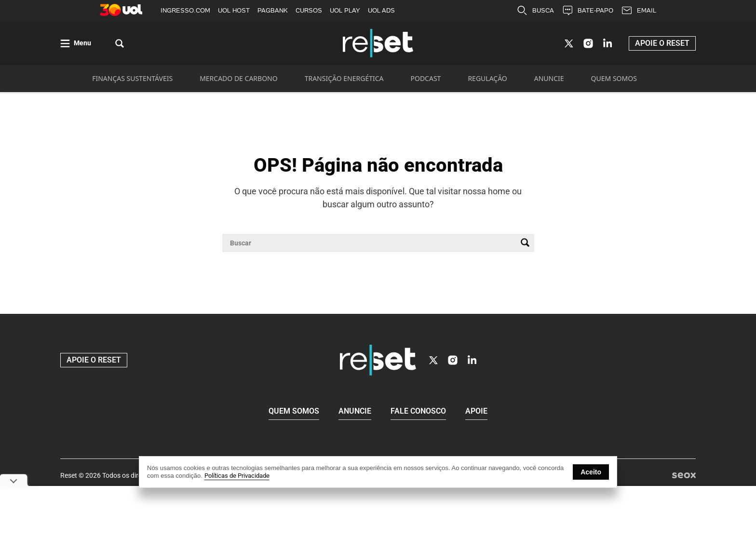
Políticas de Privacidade (237, 476)
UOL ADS (381, 10)
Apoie (476, 412)
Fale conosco (418, 412)
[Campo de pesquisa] (371, 245)
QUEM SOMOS (614, 81)
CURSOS (309, 10)
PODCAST (426, 81)
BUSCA (535, 11)
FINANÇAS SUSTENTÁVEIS (132, 81)
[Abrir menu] (76, 45)
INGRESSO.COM (185, 10)
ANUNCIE (549, 81)
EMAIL (639, 11)
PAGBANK (273, 10)
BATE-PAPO (587, 11)
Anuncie (355, 412)
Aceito (591, 472)
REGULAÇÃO (487, 81)
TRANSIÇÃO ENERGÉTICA (344, 81)
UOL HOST (234, 10)
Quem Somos (294, 412)
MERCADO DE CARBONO (239, 81)
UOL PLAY (345, 10)
